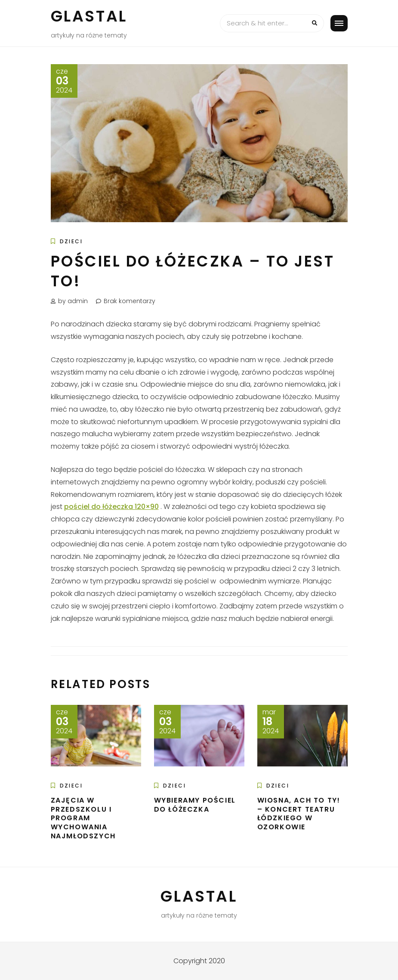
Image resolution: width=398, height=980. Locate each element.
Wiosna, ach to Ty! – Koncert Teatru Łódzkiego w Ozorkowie (299, 814)
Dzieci (71, 241)
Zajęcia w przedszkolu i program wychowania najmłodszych (83, 818)
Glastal (89, 16)
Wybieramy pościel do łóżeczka (195, 805)
